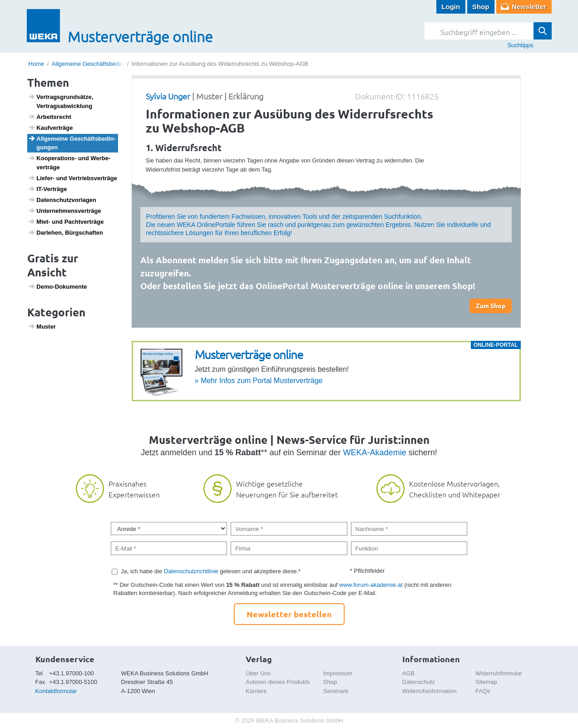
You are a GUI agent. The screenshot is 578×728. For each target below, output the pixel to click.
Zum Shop (491, 305)
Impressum (338, 673)
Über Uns (258, 673)
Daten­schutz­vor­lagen (62, 200)
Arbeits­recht (50, 117)
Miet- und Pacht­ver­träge (66, 221)
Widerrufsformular (499, 673)
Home (37, 64)
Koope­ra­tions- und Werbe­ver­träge (69, 162)
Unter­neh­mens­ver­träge (65, 211)
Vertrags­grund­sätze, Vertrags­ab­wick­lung (61, 101)
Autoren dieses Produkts (278, 682)
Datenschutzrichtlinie (191, 571)
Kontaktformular (56, 691)
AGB (408, 673)
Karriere (256, 691)
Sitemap (486, 682)
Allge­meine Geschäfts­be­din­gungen (72, 143)
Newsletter (529, 7)
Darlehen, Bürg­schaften (66, 232)
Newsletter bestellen (289, 614)
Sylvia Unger (168, 96)
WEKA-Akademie (375, 453)
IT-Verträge (47, 189)
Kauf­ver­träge (50, 128)
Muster (42, 326)
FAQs (483, 691)
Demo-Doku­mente (57, 286)
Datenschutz (419, 682)
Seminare (336, 691)
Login (451, 7)
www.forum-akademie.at (371, 585)
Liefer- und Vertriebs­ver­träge (73, 178)
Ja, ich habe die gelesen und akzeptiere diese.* (211, 571)
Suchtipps (520, 45)
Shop (481, 7)
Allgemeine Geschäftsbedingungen (98, 64)
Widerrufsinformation (430, 691)
